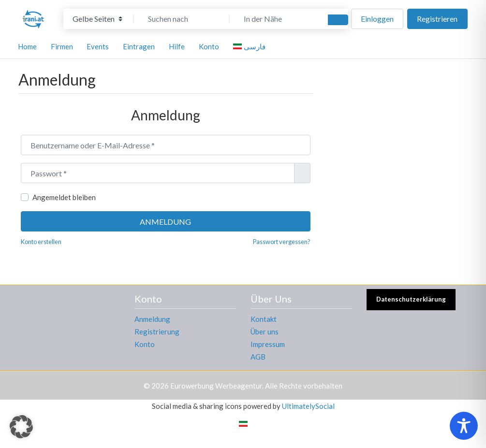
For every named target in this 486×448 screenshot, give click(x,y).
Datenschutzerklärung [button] (411, 299)
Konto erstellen (41, 242)
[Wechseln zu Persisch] (243, 423)
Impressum (268, 344)
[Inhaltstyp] (97, 19)
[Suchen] (338, 20)
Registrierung (157, 332)
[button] (21, 427)
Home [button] (27, 46)
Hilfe (177, 46)
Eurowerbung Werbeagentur (216, 386)
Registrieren (437, 19)
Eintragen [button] (139, 46)
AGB (258, 357)
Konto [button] (209, 46)
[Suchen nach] (182, 19)
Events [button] (98, 46)
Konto (145, 344)
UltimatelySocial (308, 406)
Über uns (265, 332)
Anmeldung (165, 222)
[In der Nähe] (278, 19)
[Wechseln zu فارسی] (250, 46)
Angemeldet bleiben (64, 197)
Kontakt (264, 319)
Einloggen (377, 19)
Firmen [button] (62, 46)
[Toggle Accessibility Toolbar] (464, 426)
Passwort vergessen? (282, 242)
